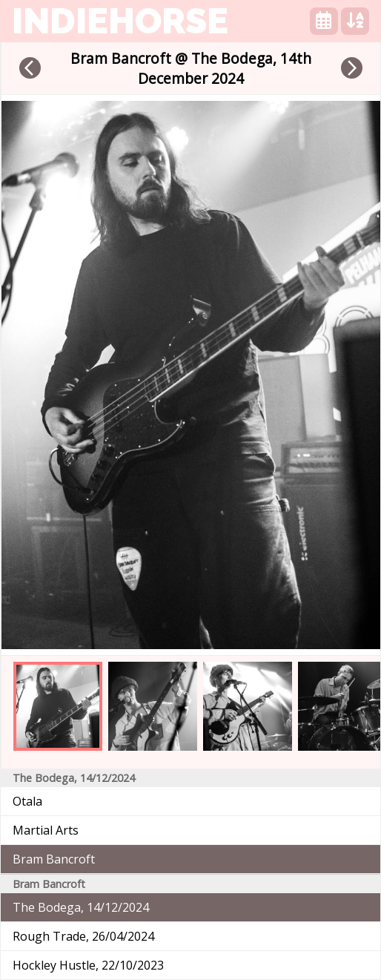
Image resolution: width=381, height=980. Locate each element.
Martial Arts (46, 830)
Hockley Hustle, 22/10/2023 (88, 965)
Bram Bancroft (54, 859)
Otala (27, 801)
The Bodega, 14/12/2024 (81, 907)
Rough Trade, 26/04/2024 (83, 936)
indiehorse (120, 21)
